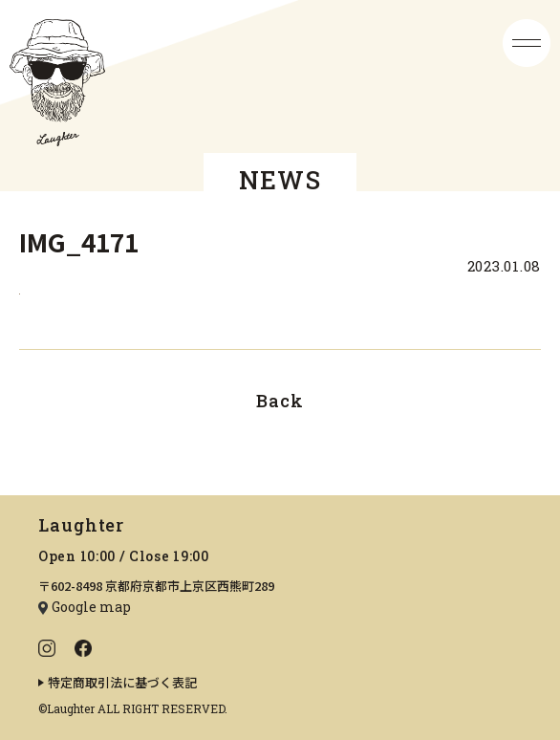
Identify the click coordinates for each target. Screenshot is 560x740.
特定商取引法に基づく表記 (122, 682)
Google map (91, 607)
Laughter (81, 525)
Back (280, 401)
